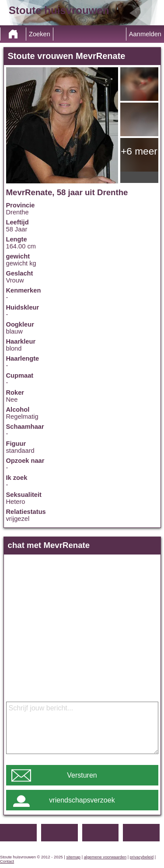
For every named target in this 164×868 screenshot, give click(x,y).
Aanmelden (145, 34)
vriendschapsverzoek (82, 800)
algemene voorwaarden (105, 857)
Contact (7, 861)
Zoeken (40, 34)
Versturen (82, 775)
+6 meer (139, 151)
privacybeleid (142, 857)
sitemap (73, 857)
